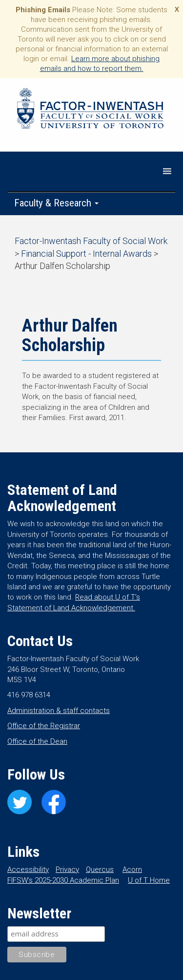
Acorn (132, 869)
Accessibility (28, 869)
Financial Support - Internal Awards (86, 254)
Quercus (100, 869)
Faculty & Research (56, 203)
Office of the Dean (37, 741)
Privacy (67, 869)
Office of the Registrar (44, 726)
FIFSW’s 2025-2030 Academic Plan (63, 880)
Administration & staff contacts (59, 711)
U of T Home (149, 880)
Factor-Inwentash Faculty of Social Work (90, 110)
